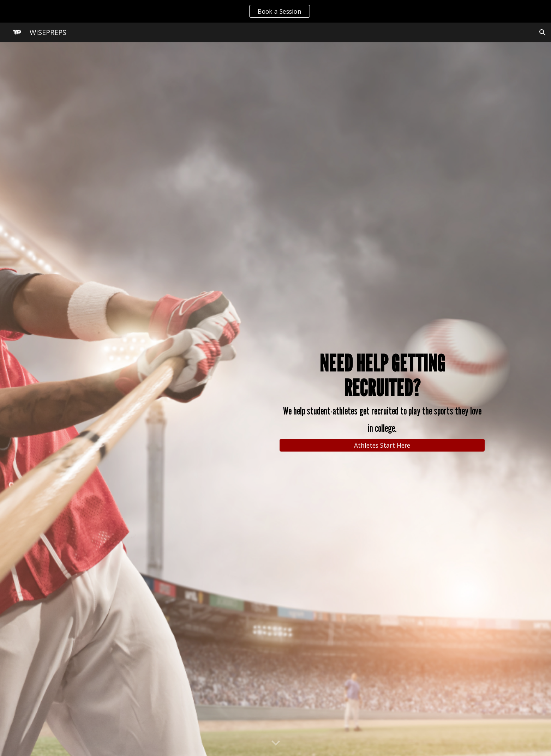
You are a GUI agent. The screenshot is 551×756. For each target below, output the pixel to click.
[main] (382, 393)
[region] (275, 11)
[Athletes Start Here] (382, 445)
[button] (543, 32)
